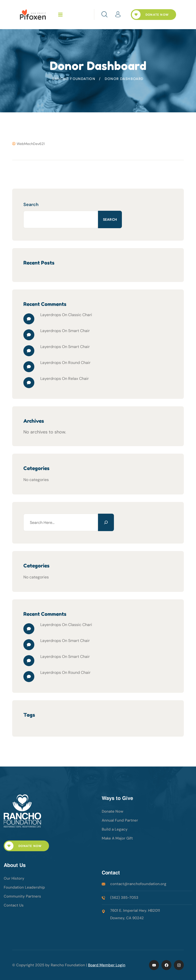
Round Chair (79, 363)
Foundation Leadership (24, 887)
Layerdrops (51, 315)
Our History (14, 878)
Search (31, 205)
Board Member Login (107, 965)
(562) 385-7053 (124, 898)
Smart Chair (79, 331)
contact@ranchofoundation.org (138, 884)
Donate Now (150, 15)
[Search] (106, 522)
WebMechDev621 (28, 144)
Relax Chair (78, 379)
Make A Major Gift (117, 838)
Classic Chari (80, 315)
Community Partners (22, 896)
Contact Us (14, 905)
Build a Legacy (115, 829)
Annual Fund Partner (120, 820)
